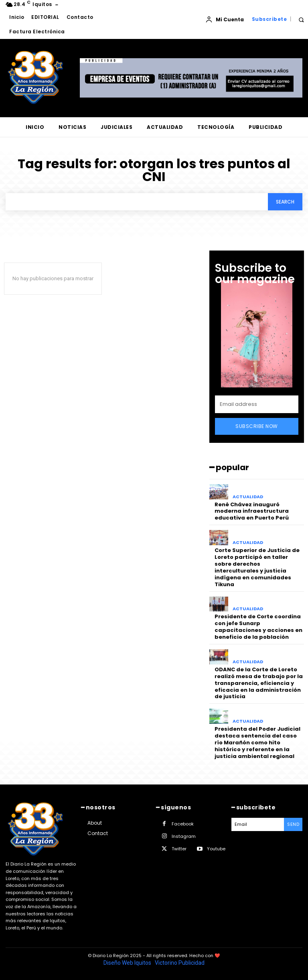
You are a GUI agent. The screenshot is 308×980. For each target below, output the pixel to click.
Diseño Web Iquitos (128, 962)
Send (293, 824)
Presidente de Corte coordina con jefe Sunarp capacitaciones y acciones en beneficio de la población (258, 627)
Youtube (216, 848)
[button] (301, 19)
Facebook (183, 823)
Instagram (184, 836)
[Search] (285, 202)
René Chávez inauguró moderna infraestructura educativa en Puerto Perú (252, 511)
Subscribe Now (257, 426)
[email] (257, 404)
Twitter (179, 848)
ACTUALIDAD (248, 497)
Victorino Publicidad (180, 962)
